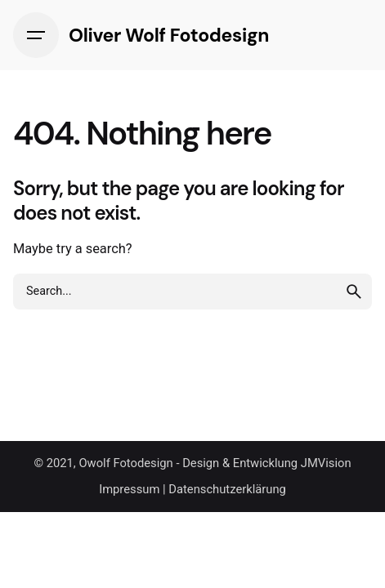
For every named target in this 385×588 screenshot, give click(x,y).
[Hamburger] (36, 35)
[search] (354, 292)
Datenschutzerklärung (227, 489)
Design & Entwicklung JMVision (266, 463)
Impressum (129, 489)
